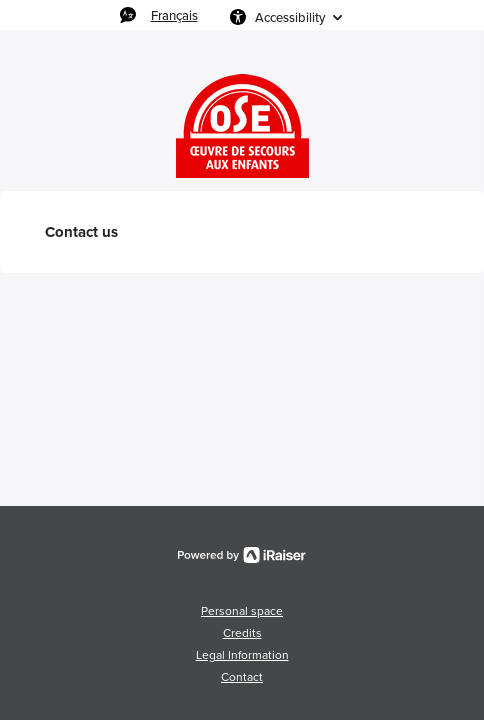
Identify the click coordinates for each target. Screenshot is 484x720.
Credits (242, 633)
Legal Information (242, 655)
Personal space (242, 611)
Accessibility (290, 17)
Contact (242, 677)
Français (174, 15)
